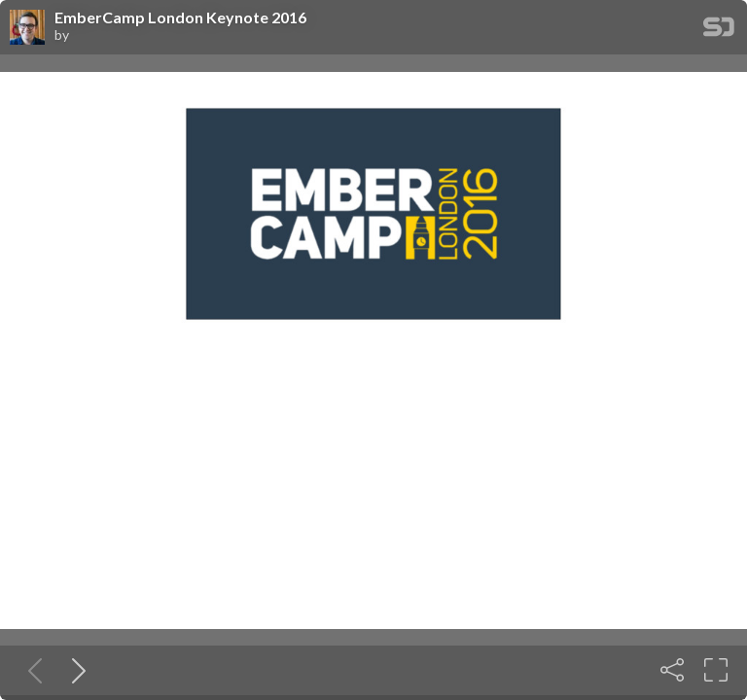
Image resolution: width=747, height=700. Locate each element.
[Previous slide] (31, 670)
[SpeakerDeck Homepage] (719, 31)
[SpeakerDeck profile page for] (27, 28)
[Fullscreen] (716, 670)
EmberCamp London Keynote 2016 (180, 17)
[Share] (672, 670)
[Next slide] (75, 670)
